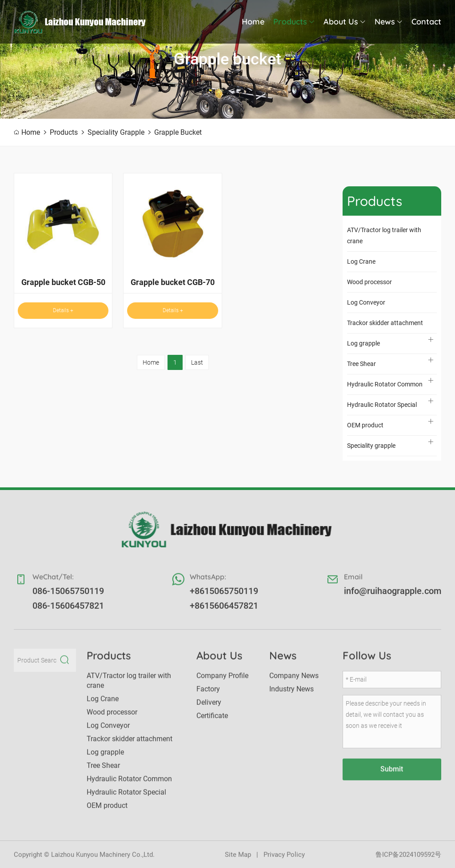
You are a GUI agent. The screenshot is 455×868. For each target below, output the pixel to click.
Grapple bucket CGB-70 (173, 282)
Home (253, 22)
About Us (345, 22)
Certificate (212, 720)
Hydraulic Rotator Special (382, 405)
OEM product (365, 425)
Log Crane (361, 261)
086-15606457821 (68, 610)
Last (197, 362)
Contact (426, 22)
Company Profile (222, 680)
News (389, 22)
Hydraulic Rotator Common (385, 384)
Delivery (209, 707)
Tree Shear (361, 364)
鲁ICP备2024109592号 (408, 859)
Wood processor (369, 282)
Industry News (291, 693)
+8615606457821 (224, 610)
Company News (294, 680)
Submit (392, 774)
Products (294, 22)
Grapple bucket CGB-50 (63, 282)
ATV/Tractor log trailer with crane (384, 235)
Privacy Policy (284, 859)
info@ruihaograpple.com (393, 595)
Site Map (238, 859)
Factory (208, 693)
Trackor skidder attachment (385, 323)
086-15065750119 (68, 595)
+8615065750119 (224, 595)
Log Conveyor (366, 302)
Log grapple (363, 343)
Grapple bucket (178, 132)
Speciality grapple (116, 132)
